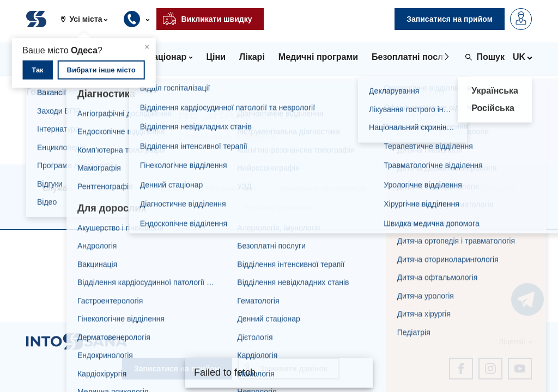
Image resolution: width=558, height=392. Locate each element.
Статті (450, 188)
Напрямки (165, 188)
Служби (57, 188)
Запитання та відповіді (322, 188)
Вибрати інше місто (101, 70)
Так (37, 70)
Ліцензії (512, 341)
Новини (402, 188)
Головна (44, 92)
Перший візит (232, 188)
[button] (88, 19)
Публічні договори (279, 207)
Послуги (109, 188)
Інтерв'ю (499, 188)
